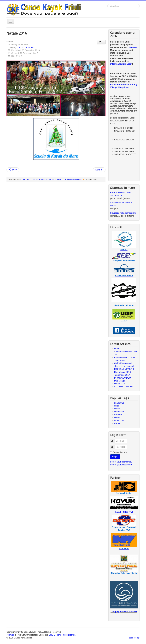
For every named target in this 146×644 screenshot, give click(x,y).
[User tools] (101, 42)
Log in (115, 457)
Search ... (108, 4)
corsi (116, 406)
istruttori (118, 415)
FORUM (133, 47)
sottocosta (119, 412)
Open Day (119, 420)
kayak (117, 409)
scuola (117, 417)
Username (114, 440)
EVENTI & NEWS (26, 47)
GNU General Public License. (62, 635)
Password (114, 446)
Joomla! (10, 635)
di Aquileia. (123, 87)
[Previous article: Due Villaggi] (13, 170)
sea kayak (119, 403)
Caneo (117, 423)
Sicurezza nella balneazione (123, 213)
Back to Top (134, 638)
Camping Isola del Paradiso (124, 612)
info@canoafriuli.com (121, 64)
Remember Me (120, 452)
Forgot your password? (121, 465)
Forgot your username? (121, 462)
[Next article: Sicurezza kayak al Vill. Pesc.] (99, 170)
